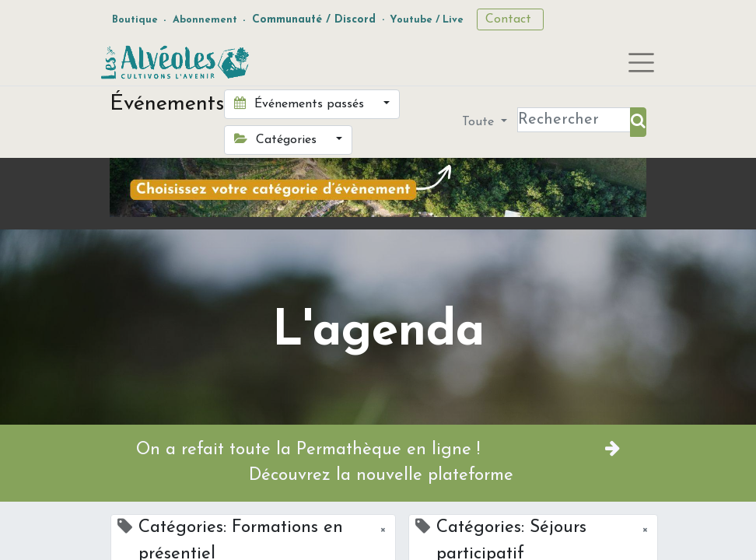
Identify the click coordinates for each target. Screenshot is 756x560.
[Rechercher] (638, 122)
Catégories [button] (277, 139)
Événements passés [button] (301, 103)
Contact (510, 19)
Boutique (135, 20)
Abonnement (205, 20)
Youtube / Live (427, 20)
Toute (480, 122)
